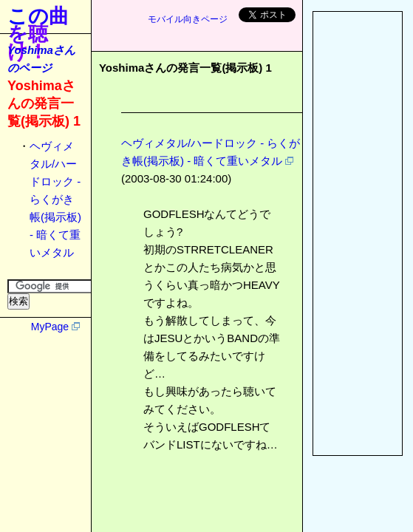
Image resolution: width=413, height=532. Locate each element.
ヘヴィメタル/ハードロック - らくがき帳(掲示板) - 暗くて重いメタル (55, 199)
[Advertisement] (358, 233)
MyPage (50, 327)
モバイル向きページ (188, 19)
